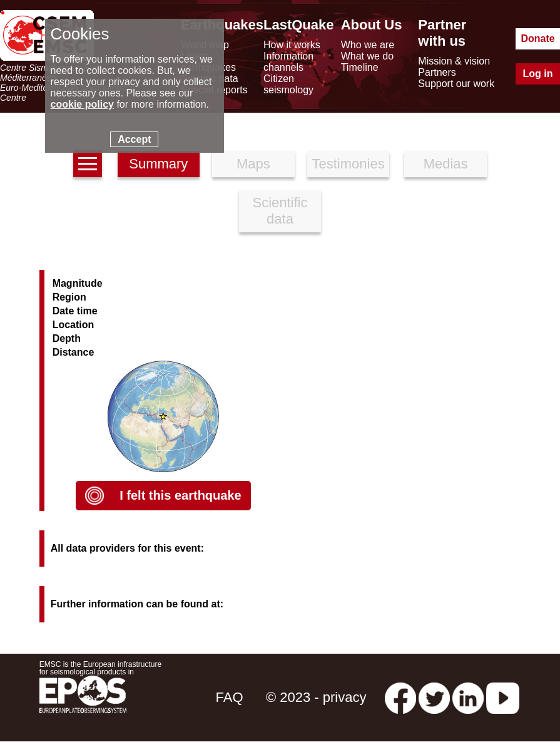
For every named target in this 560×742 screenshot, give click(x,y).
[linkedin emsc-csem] (468, 697)
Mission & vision (454, 61)
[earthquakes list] (88, 164)
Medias (446, 164)
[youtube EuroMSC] (503, 697)
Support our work (456, 84)
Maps (253, 164)
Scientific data (280, 211)
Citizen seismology (288, 84)
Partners (437, 72)
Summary (158, 164)
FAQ (230, 697)
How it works (292, 45)
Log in (538, 74)
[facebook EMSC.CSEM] (400, 697)
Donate (537, 39)
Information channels (288, 62)
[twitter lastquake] (434, 697)
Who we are (368, 45)
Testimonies (349, 164)
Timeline (360, 67)
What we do (367, 56)
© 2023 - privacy (316, 697)
